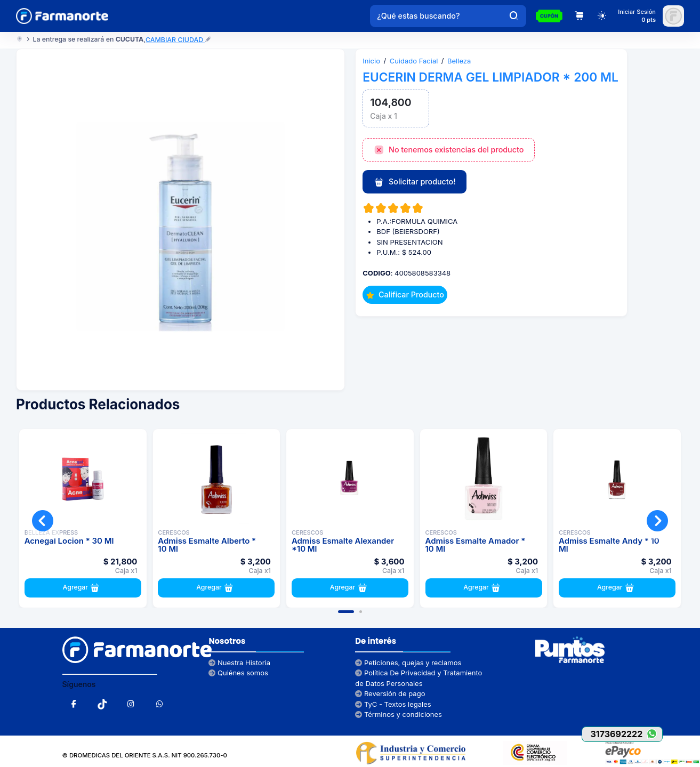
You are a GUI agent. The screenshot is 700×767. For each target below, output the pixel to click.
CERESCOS (174, 532)
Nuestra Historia (239, 663)
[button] (346, 612)
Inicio (371, 61)
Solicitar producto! (415, 182)
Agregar (83, 588)
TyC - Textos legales (393, 704)
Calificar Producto (405, 294)
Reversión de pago (390, 693)
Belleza (459, 61)
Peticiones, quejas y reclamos (408, 663)
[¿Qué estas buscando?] (436, 16)
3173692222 (626, 734)
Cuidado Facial (414, 61)
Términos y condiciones (399, 714)
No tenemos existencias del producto (449, 150)
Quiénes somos (238, 673)
